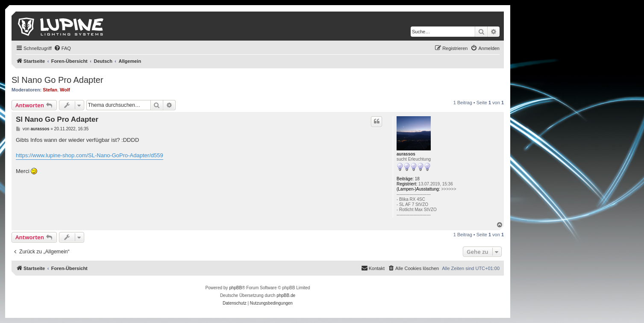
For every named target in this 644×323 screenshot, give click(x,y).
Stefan (50, 90)
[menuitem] (62, 48)
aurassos (406, 154)
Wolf (65, 90)
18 (417, 179)
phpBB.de (286, 295)
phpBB (235, 288)
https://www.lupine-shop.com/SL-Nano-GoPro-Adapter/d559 (90, 155)
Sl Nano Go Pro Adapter (57, 80)
